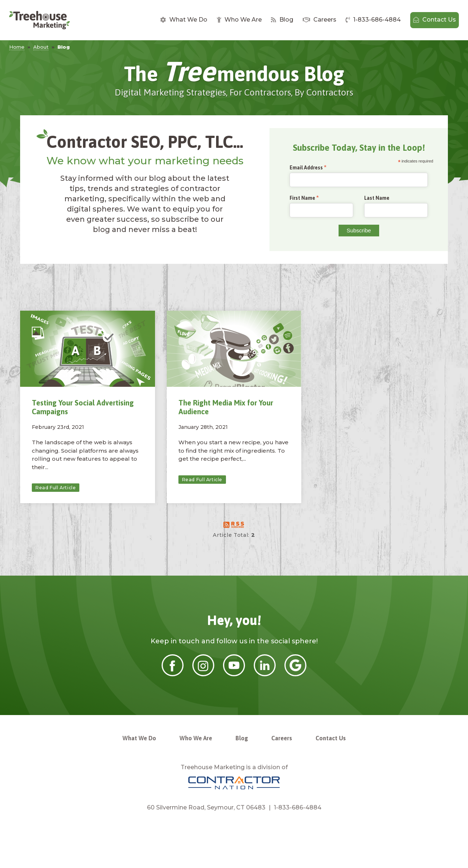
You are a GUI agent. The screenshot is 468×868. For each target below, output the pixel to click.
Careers (320, 20)
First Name (302, 198)
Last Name (377, 198)
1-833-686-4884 (373, 20)
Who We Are (239, 20)
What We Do (184, 20)
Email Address (306, 168)
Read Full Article (56, 488)
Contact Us (435, 20)
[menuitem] (184, 20)
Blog (282, 20)
